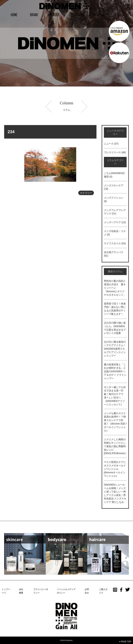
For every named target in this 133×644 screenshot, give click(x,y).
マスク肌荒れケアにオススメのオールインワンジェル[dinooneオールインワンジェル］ (115, 469)
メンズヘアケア (112, 222)
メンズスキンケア (114, 185)
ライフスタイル (112, 243)
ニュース (109, 144)
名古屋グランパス (114, 252)
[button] (54, 15)
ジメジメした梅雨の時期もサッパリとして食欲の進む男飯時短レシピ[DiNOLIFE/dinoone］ (116, 446)
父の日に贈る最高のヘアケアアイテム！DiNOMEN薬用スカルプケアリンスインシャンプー (115, 349)
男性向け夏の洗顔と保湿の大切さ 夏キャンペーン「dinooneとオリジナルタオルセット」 (115, 288)
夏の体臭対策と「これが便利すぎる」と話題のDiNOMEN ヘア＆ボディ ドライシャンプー (115, 371)
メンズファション (114, 198)
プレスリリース (112, 152)
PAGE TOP (125, 642)
